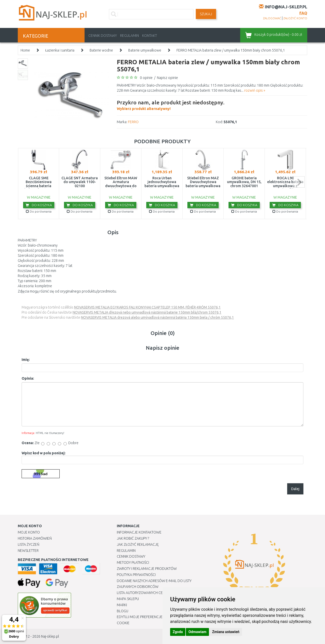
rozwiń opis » (255, 90)
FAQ (303, 13)
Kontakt (150, 36)
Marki (122, 605)
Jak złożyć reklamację (138, 544)
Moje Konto (29, 532)
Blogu (123, 611)
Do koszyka (39, 205)
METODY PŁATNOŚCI (133, 562)
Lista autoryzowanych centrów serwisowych (158, 593)
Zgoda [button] (178, 632)
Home (25, 50)
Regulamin (129, 36)
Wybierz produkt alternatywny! (171, 105)
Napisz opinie (167, 78)
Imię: (26, 360)
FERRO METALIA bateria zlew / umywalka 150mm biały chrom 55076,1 (231, 50)
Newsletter (28, 551)
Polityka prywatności (136, 575)
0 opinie (146, 78)
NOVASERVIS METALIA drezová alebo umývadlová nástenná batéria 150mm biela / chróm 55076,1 (157, 317)
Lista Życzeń (29, 544)
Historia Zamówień (35, 538)
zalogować (272, 18)
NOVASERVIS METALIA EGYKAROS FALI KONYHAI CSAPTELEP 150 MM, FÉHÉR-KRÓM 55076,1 (147, 307)
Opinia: (28, 378)
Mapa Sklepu (128, 599)
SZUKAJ (206, 14)
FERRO (133, 122)
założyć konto (295, 18)
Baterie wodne (101, 50)
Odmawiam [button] (197, 632)
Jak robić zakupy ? (133, 538)
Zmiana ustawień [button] (226, 632)
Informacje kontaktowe (139, 532)
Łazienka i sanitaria (60, 50)
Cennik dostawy (103, 36)
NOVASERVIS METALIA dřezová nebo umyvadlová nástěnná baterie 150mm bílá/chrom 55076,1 (147, 312)
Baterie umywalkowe (145, 50)
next (299, 182)
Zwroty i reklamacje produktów (147, 569)
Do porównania (39, 211)
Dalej (295, 489)
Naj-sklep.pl (50, 636)
